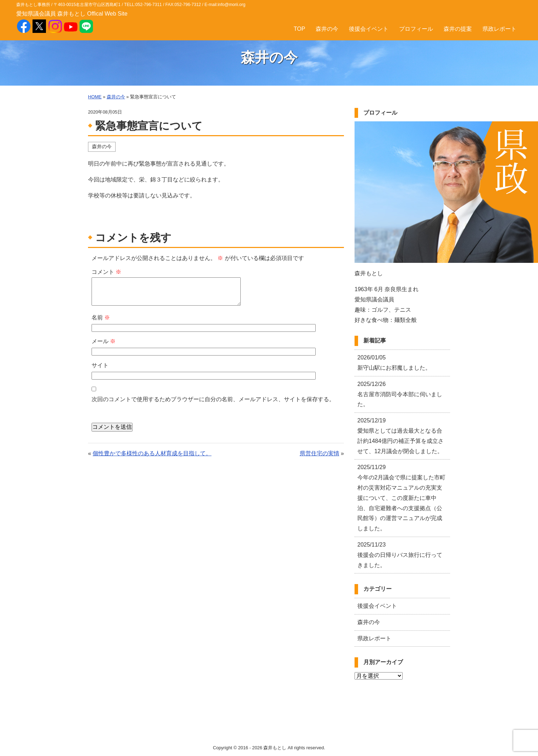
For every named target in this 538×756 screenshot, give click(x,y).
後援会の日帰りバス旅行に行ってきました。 (400, 555)
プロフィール (416, 29)
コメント (106, 272)
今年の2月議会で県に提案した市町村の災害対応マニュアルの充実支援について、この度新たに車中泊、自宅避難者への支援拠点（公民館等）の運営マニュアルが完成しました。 (401, 498)
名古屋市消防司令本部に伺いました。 (400, 394)
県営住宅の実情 (320, 453)
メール (104, 341)
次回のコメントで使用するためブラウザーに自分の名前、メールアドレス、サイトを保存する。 (213, 399)
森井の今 (327, 29)
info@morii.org (232, 5)
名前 (101, 318)
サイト (100, 365)
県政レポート (499, 29)
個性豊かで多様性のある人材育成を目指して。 (152, 453)
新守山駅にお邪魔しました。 (394, 363)
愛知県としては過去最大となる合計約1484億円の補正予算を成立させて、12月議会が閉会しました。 (400, 436)
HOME (95, 97)
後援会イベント (369, 29)
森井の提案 (458, 29)
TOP (300, 29)
